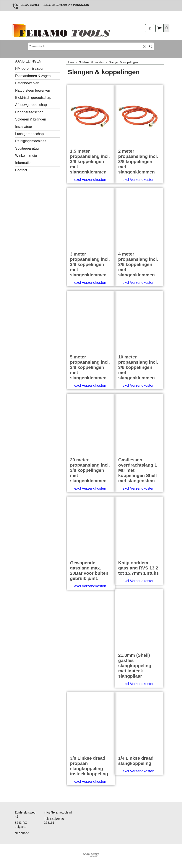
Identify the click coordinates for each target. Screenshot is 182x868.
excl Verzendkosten (90, 180)
